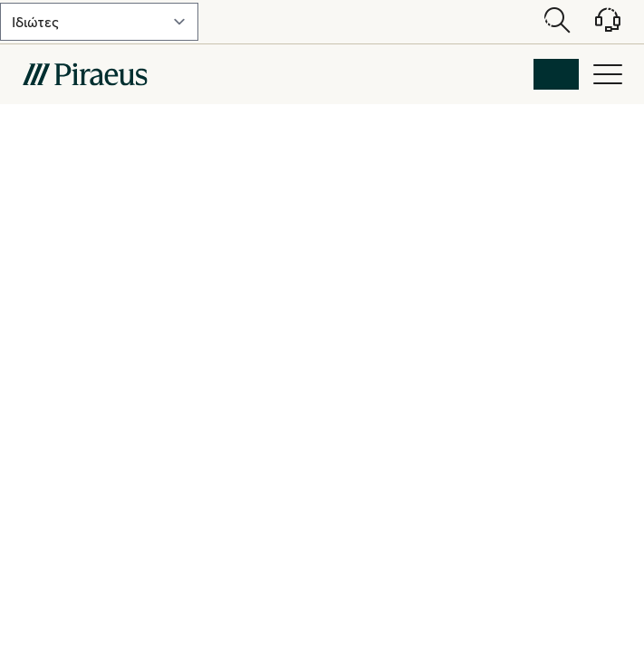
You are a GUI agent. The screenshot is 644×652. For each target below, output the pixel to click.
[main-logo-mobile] (85, 74)
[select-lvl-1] (99, 22)
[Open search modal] (557, 22)
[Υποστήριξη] (597, 26)
